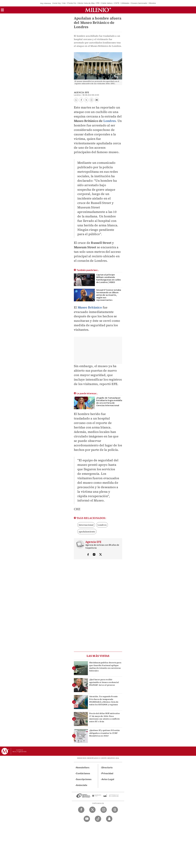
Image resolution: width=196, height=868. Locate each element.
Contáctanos (83, 773)
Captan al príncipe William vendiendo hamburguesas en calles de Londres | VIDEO (108, 279)
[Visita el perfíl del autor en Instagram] (94, 555)
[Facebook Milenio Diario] (81, 810)
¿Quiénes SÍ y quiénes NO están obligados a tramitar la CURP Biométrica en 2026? (104, 733)
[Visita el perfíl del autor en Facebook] (88, 555)
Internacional (86, 525)
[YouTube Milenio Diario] (87, 819)
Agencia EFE (81, 92)
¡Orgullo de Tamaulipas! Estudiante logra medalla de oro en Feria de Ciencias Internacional (109, 402)
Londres (110, 121)
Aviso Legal (108, 779)
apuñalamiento (87, 532)
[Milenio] (98, 10)
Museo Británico (90, 307)
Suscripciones (84, 779)
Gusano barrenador (139, 3)
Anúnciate (82, 785)
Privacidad (107, 773)
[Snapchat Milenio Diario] (109, 819)
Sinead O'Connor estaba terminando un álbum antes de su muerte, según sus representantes (109, 295)
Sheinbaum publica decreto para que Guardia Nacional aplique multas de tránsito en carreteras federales (105, 667)
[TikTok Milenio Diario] (98, 819)
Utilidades (125, 3)
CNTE (117, 3)
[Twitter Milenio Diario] (92, 810)
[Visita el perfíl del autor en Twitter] (100, 555)
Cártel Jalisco (107, 3)
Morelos (152, 3)
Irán (64, 3)
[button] (2, 11)
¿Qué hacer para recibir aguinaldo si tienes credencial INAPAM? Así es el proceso (104, 682)
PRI (98, 3)
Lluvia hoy (57, 3)
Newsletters (83, 768)
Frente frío (72, 3)
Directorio (107, 768)
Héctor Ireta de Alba (86, 3)
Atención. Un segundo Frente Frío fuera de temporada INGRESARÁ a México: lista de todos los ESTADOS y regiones (104, 700)
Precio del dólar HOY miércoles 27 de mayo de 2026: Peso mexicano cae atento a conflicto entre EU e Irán (105, 717)
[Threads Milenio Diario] (115, 810)
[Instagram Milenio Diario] (104, 810)
